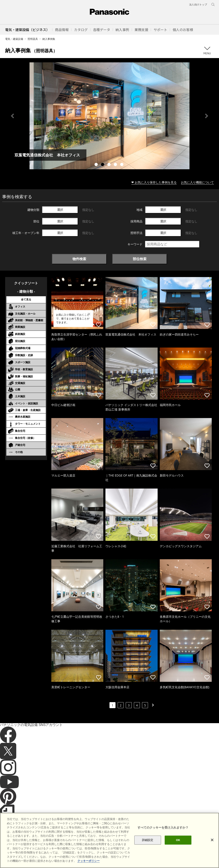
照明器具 (33, 39)
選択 (60, 210)
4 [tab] (116, 165)
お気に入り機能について (197, 182)
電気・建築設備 (14, 39)
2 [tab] (103, 165)
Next (207, 116)
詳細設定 (148, 840)
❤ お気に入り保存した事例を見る (154, 182)
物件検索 (79, 259)
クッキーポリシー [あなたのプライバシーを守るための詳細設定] (89, 861)
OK (178, 840)
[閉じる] (212, 840)
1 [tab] (97, 165)
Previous (12, 116)
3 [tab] (109, 165)
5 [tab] (122, 165)
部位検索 (140, 259)
